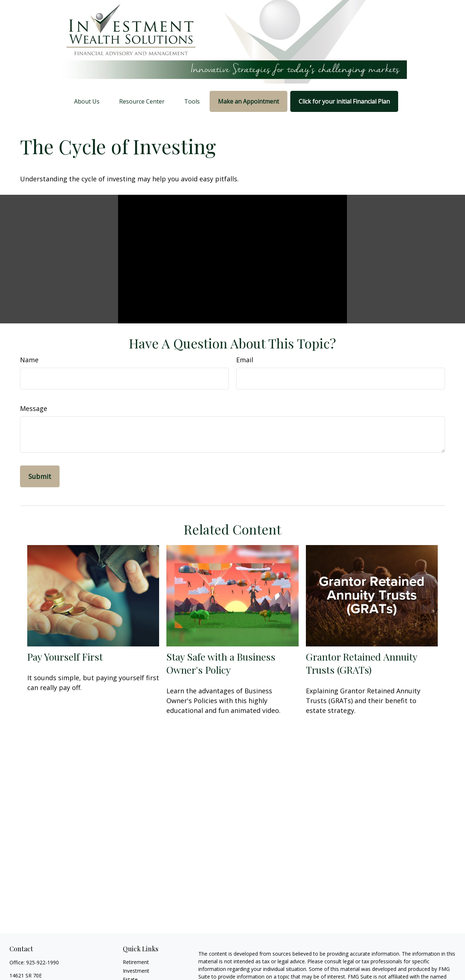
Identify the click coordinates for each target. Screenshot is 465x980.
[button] (87, 101)
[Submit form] (40, 476)
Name (29, 360)
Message (34, 408)
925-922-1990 (43, 962)
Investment (136, 971)
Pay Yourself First (65, 657)
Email (245, 360)
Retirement (136, 962)
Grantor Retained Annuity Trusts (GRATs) (361, 663)
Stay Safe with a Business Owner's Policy (221, 663)
